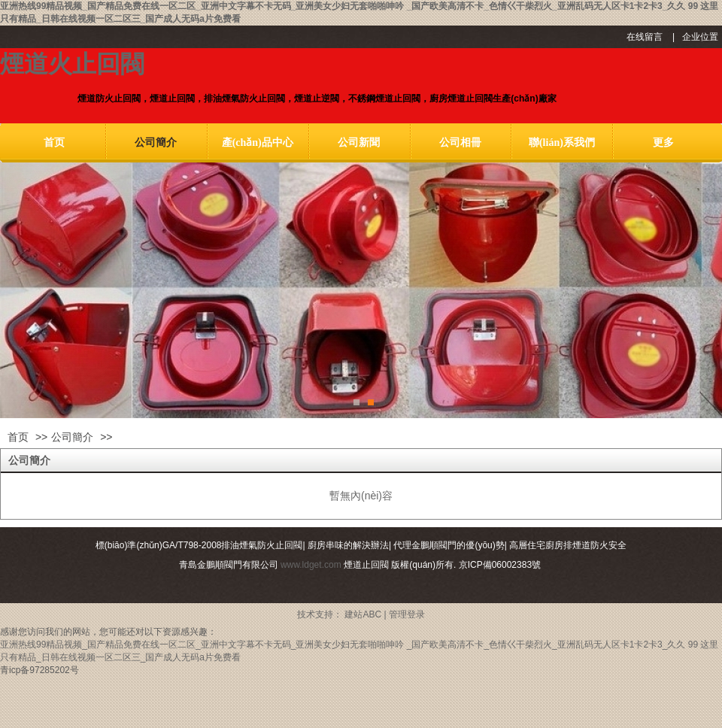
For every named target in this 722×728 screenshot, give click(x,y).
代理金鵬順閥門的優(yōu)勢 (449, 545)
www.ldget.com (311, 565)
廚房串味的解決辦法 (348, 545)
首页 (18, 437)
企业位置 (700, 37)
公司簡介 (72, 437)
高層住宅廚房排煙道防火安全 (568, 545)
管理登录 (407, 614)
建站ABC (363, 614)
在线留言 (645, 37)
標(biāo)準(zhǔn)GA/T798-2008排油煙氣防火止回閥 (199, 545)
